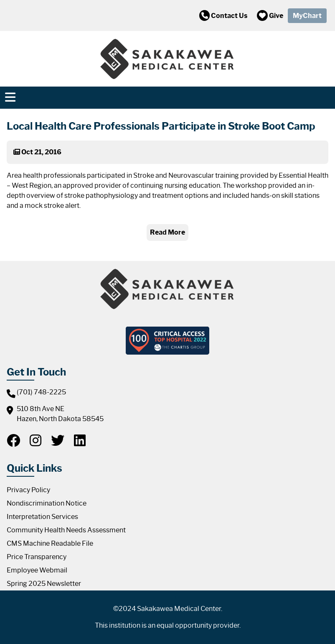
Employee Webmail (37, 570)
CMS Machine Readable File (50, 543)
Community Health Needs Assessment (66, 530)
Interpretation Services (42, 517)
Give (270, 15)
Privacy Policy (28, 490)
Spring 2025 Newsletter (44, 584)
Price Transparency (37, 557)
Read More (167, 232)
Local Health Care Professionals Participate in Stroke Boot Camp (161, 126)
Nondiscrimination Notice (47, 503)
